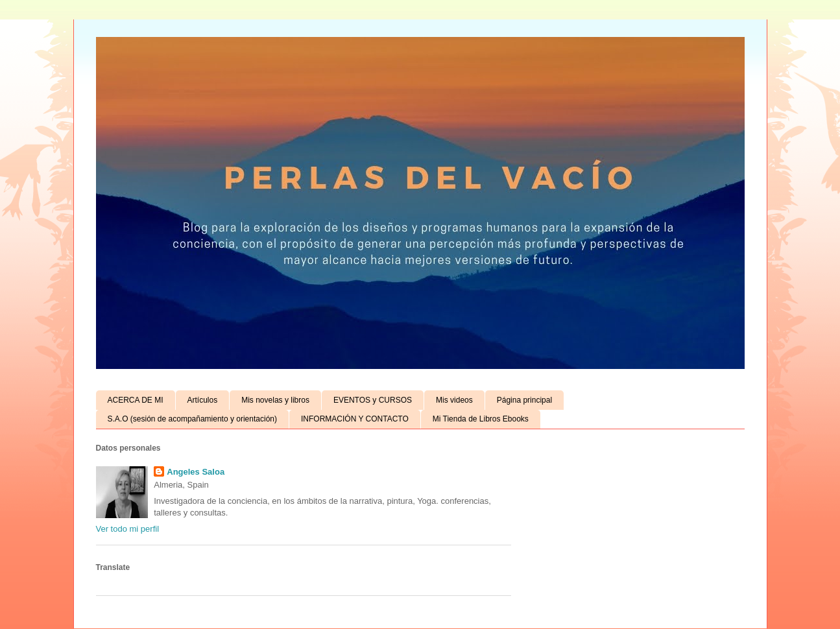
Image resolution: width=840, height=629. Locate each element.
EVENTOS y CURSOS (373, 400)
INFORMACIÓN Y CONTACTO (355, 419)
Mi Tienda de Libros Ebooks (481, 419)
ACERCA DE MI (136, 400)
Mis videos (454, 400)
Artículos (203, 400)
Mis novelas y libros (275, 400)
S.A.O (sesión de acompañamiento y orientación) (192, 419)
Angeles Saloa (196, 472)
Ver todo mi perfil (128, 529)
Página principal (524, 400)
